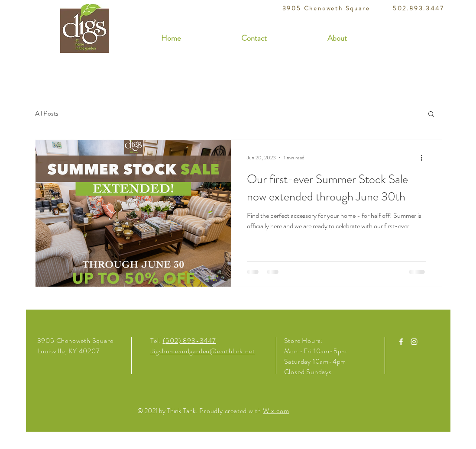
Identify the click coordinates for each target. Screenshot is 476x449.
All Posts (47, 113)
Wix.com (276, 411)
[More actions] (425, 158)
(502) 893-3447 (189, 341)
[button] (431, 115)
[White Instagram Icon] (414, 342)
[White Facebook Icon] (401, 342)
